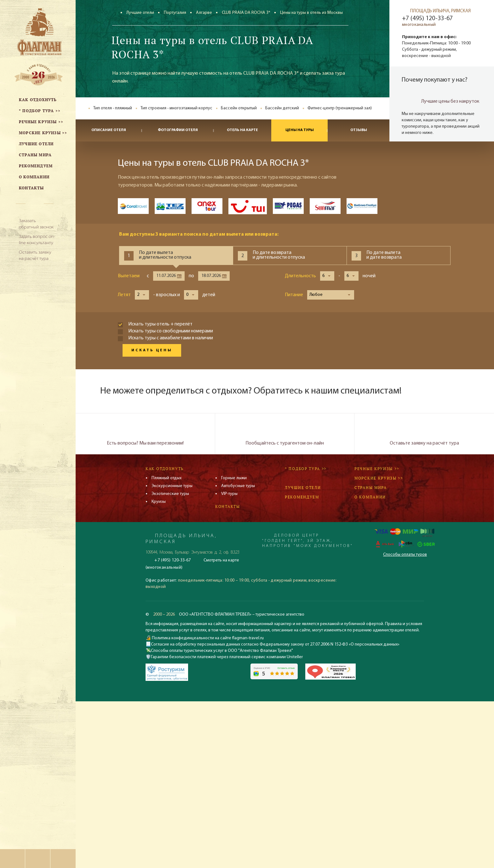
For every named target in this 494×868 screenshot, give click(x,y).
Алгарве (204, 13)
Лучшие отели (140, 13)
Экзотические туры (170, 494)
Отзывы (359, 130)
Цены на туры (300, 130)
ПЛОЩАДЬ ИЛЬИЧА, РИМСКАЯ (440, 11)
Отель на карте (242, 130)
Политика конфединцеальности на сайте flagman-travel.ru (207, 638)
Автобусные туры (238, 486)
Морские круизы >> (379, 478)
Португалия (175, 13)
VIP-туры (229, 494)
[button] (327, 276)
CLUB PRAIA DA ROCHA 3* (246, 13)
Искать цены (152, 350)
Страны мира (371, 488)
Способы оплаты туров (405, 555)
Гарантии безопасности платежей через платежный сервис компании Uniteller (227, 657)
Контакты (228, 506)
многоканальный (419, 25)
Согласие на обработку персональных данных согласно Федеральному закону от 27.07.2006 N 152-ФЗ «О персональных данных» (275, 644)
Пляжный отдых (167, 478)
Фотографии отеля (178, 130)
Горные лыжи (234, 478)
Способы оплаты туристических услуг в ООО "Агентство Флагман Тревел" (222, 651)
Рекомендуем (302, 497)
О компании (370, 497)
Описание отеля (109, 130)
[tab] (176, 256)
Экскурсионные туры (172, 486)
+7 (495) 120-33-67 (427, 19)
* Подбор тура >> (306, 469)
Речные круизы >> (377, 469)
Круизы (159, 502)
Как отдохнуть (165, 469)
